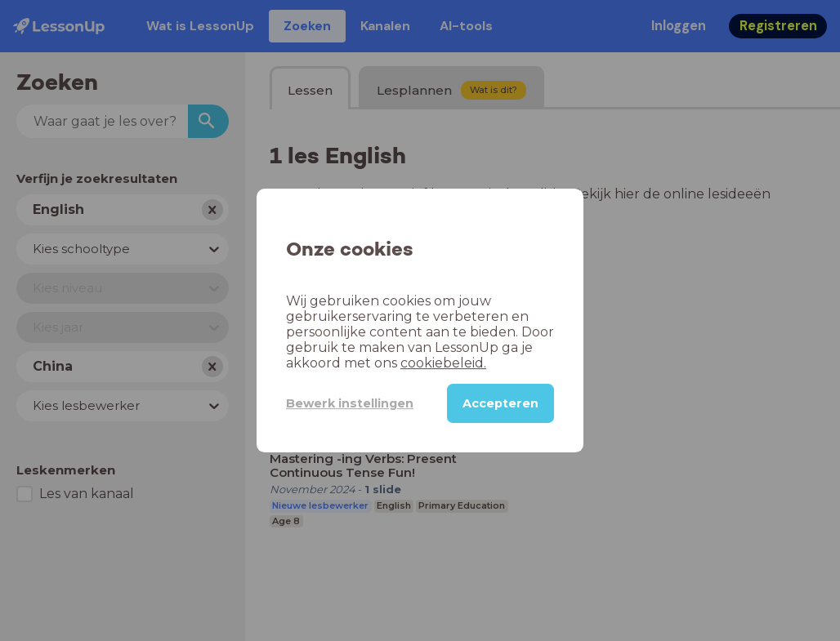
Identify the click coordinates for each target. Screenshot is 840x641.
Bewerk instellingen (350, 403)
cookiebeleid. (443, 363)
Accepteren (500, 403)
